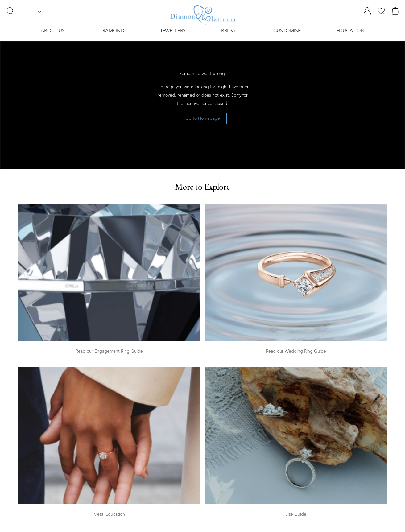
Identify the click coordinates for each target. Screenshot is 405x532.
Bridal (229, 31)
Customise (287, 31)
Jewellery (173, 31)
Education (350, 31)
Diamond (112, 31)
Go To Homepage (203, 118)
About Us (53, 31)
